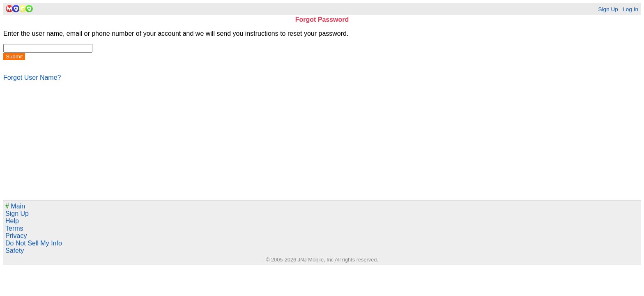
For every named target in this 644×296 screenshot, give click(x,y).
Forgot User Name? (32, 77)
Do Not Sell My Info (34, 243)
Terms (14, 228)
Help (12, 221)
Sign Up (608, 9)
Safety (15, 251)
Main (15, 206)
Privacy (16, 236)
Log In (630, 9)
